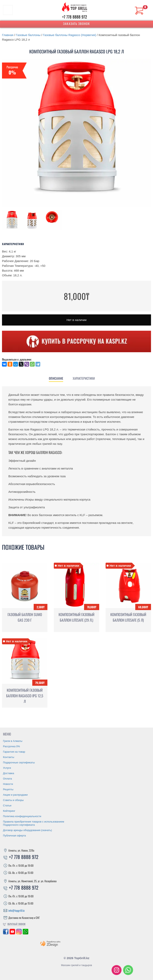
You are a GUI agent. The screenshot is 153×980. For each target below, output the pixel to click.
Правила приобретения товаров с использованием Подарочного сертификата (34, 823)
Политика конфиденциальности (22, 816)
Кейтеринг (9, 811)
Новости (8, 784)
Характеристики (84, 378)
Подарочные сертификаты (19, 762)
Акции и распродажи (15, 795)
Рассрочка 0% (11, 746)
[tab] (56, 378)
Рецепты (8, 789)
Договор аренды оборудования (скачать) (27, 830)
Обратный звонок (16, 924)
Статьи (7, 805)
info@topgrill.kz (17, 910)
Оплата (7, 779)
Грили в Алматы (13, 741)
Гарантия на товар (14, 752)
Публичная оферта (14, 836)
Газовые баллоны (28, 35)
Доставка (9, 773)
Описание (56, 378)
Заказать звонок (77, 23)
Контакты (9, 757)
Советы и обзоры (13, 800)
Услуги (7, 768)
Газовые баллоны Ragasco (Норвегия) (70, 35)
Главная (8, 35)
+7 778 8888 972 (75, 17)
